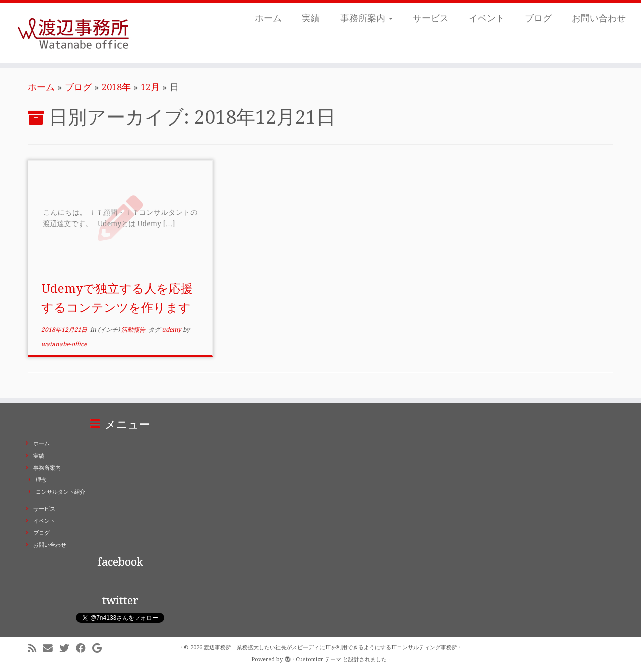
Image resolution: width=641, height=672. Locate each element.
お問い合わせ (599, 18)
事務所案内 (366, 18)
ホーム (268, 18)
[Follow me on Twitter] (67, 649)
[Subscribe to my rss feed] (35, 649)
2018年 (116, 87)
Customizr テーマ (318, 660)
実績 (311, 18)
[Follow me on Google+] (100, 649)
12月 (150, 87)
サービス (431, 18)
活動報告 (134, 330)
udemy (172, 330)
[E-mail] (51, 649)
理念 (41, 480)
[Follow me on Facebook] (84, 649)
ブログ (538, 18)
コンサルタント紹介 (60, 492)
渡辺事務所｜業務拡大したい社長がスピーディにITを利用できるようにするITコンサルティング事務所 (331, 648)
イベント (487, 18)
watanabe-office (64, 344)
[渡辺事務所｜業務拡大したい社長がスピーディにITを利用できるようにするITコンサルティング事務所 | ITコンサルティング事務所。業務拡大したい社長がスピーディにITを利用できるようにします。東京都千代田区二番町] (74, 33)
